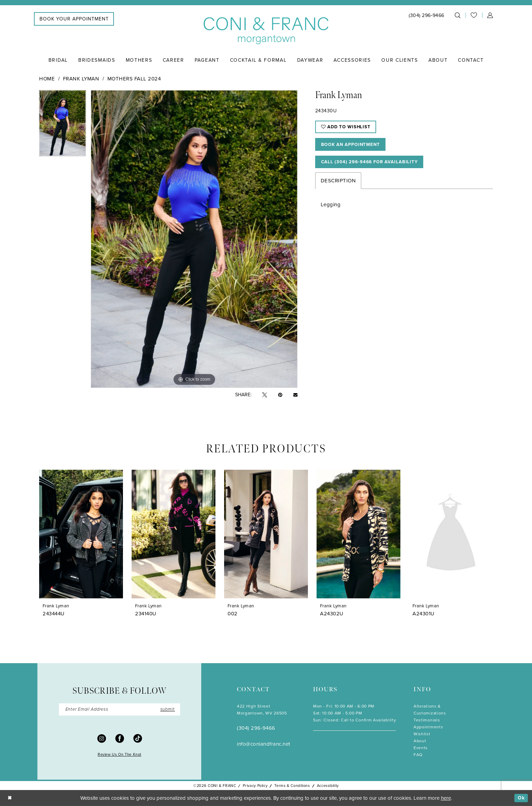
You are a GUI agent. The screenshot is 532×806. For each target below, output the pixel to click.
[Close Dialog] (10, 798)
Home (47, 79)
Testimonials (427, 720)
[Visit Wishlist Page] (474, 15)
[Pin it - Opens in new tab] (280, 395)
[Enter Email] (119, 710)
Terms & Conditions (292, 786)
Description (338, 184)
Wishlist (422, 734)
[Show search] (458, 15)
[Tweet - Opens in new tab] (265, 395)
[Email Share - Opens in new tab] (295, 395)
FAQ (418, 755)
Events (421, 748)
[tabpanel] (63, 126)
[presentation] (81, 534)
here (446, 798)
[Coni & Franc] (266, 31)
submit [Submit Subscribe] (167, 710)
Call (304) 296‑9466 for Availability (374, 165)
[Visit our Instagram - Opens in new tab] (102, 739)
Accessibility (328, 786)
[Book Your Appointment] (74, 19)
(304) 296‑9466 (256, 728)
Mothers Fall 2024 (134, 79)
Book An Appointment (354, 146)
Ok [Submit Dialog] (521, 798)
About (420, 741)
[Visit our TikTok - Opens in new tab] (138, 739)
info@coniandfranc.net (264, 744)
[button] (490, 15)
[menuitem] (74, 19)
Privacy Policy (255, 786)
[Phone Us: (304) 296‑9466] (427, 15)
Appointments (428, 727)
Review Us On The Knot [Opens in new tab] (119, 755)
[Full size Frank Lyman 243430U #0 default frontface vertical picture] (194, 239)
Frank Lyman (81, 79)
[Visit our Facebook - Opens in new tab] (120, 739)
